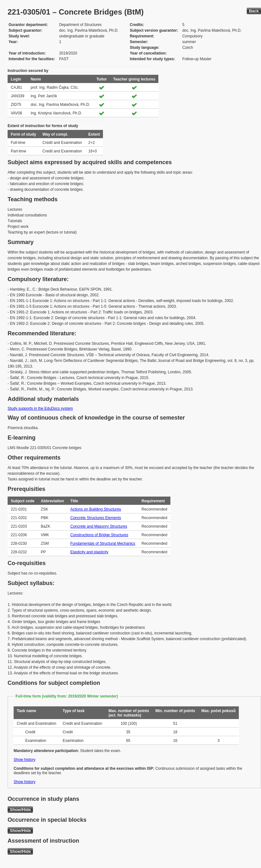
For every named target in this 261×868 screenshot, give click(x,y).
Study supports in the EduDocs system (40, 408)
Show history (25, 760)
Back (254, 11)
